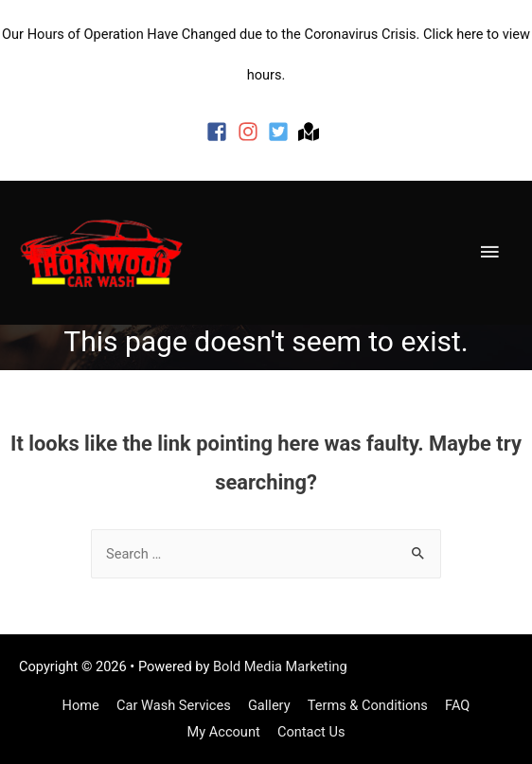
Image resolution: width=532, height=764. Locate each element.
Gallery (269, 705)
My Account (224, 732)
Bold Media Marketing (280, 666)
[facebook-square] (220, 132)
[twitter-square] (282, 132)
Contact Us (311, 732)
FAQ (457, 705)
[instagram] (251, 132)
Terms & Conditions (368, 705)
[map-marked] (312, 132)
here (470, 34)
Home (81, 705)
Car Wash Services (174, 705)
